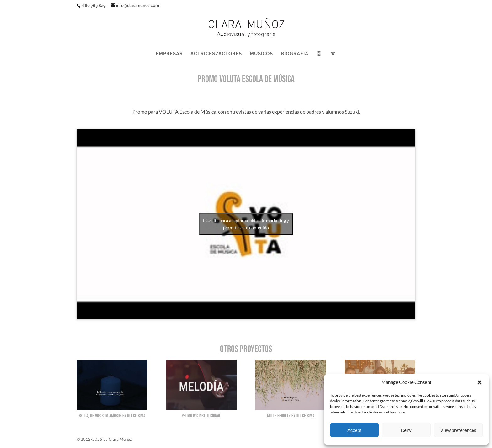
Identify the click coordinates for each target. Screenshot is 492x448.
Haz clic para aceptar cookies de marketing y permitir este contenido (246, 224)
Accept (355, 430)
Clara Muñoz (120, 439)
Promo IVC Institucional (201, 416)
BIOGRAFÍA (295, 54)
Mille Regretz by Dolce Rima (291, 416)
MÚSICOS (261, 54)
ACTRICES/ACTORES (216, 54)
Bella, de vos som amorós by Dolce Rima (112, 416)
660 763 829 (94, 5)
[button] (479, 382)
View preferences (458, 430)
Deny (406, 430)
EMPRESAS (169, 54)
